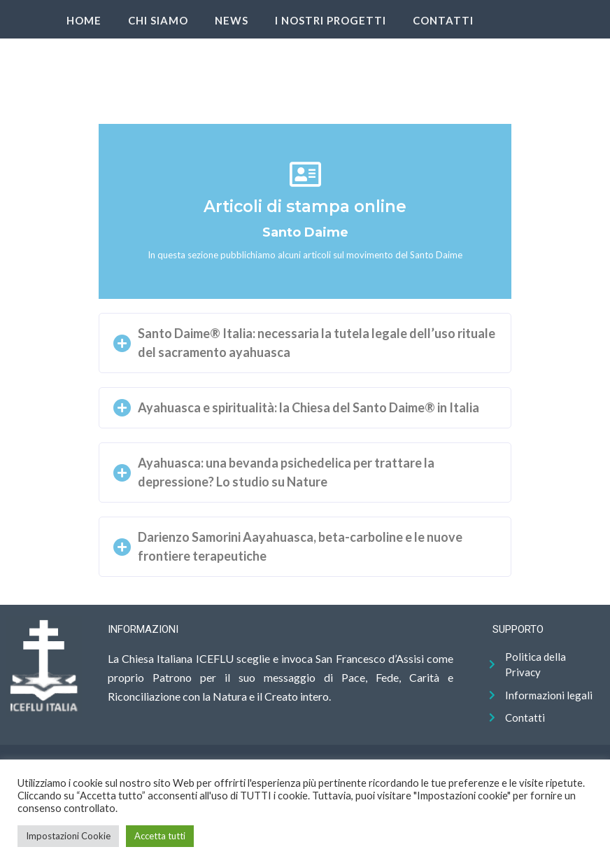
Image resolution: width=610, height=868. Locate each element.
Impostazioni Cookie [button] (68, 836)
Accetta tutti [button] (160, 836)
